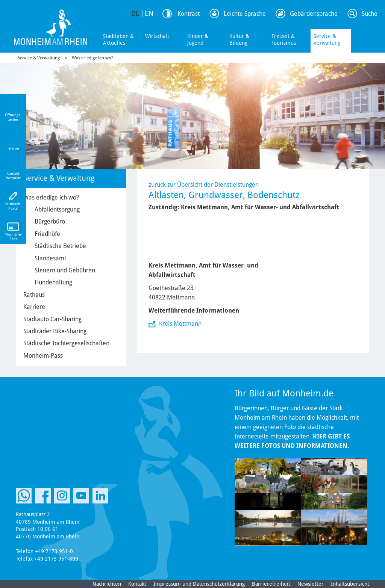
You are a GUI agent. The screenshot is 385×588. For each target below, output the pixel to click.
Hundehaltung (53, 282)
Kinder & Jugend (198, 39)
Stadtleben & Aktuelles (118, 39)
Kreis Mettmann (180, 324)
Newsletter (311, 584)
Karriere (34, 307)
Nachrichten (107, 584)
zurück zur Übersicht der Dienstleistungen (204, 185)
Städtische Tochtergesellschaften (66, 343)
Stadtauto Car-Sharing (52, 319)
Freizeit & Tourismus (284, 39)
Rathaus (34, 295)
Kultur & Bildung (239, 39)
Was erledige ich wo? (92, 58)
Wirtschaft (157, 36)
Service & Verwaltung (327, 39)
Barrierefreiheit (271, 584)
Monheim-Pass (43, 356)
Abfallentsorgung (57, 209)
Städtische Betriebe (60, 246)
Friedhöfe (47, 234)
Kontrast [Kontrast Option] (189, 14)
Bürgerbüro (50, 221)
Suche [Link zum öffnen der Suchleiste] (370, 14)
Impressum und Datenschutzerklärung (199, 584)
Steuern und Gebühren (65, 270)
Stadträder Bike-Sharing (55, 331)
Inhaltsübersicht (350, 584)
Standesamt (50, 258)
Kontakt (137, 584)
